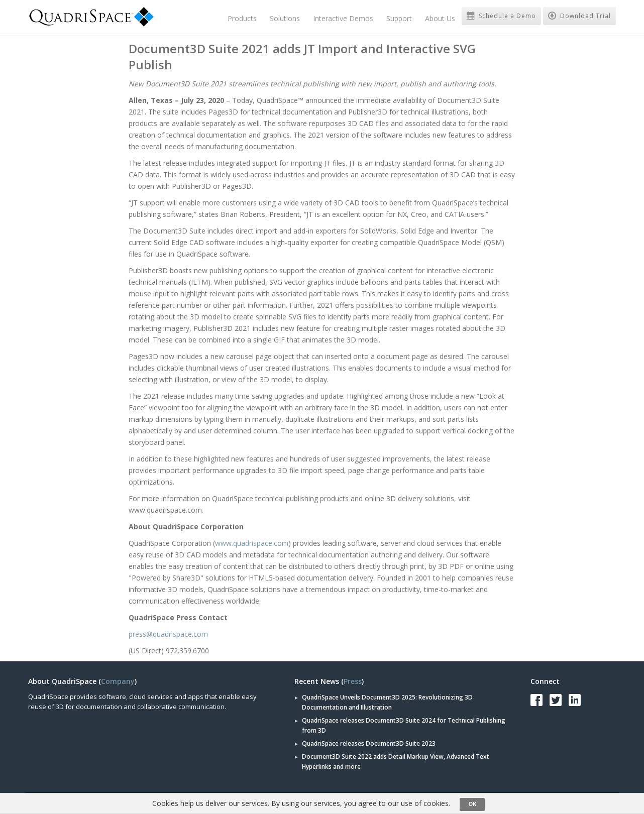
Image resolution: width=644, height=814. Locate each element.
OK (472, 804)
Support (399, 18)
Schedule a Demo (501, 16)
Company (118, 681)
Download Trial (579, 16)
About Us (440, 18)
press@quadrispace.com (168, 634)
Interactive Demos (343, 18)
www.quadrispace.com (252, 543)
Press (353, 681)
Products (242, 18)
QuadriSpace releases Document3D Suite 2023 (369, 743)
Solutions (285, 18)
